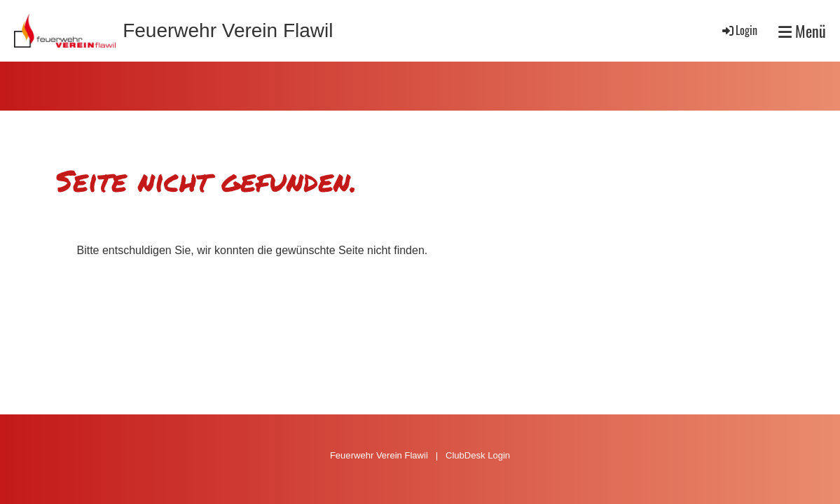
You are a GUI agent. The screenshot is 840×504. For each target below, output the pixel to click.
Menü (802, 31)
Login (739, 30)
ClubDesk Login (478, 455)
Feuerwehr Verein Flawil (228, 30)
